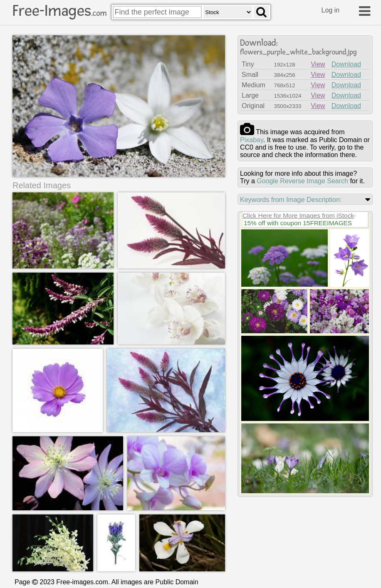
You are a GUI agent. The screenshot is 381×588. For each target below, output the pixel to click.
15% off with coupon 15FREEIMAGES (298, 223)
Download (346, 64)
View (318, 64)
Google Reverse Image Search (302, 181)
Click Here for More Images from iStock (298, 215)
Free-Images (59, 11)
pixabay (252, 140)
